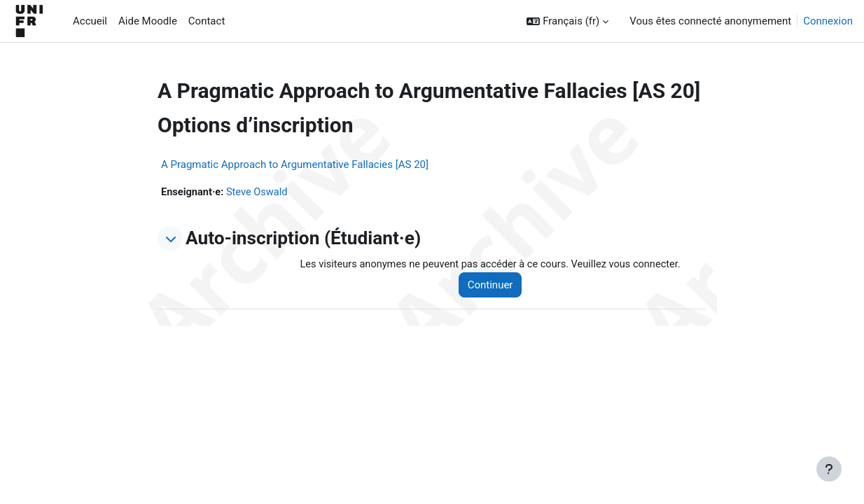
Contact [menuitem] (207, 21)
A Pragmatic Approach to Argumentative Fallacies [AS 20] (295, 164)
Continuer (496, 286)
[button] (567, 21)
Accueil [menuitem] (90, 21)
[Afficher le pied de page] (829, 469)
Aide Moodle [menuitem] (148, 21)
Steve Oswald (260, 192)
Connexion (828, 21)
